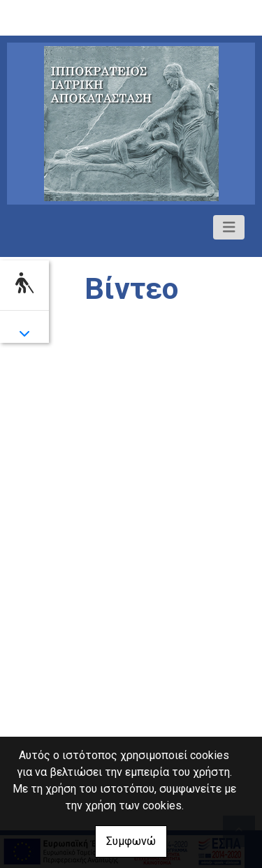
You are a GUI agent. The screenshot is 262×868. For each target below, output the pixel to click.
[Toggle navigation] (229, 227)
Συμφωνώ (131, 841)
